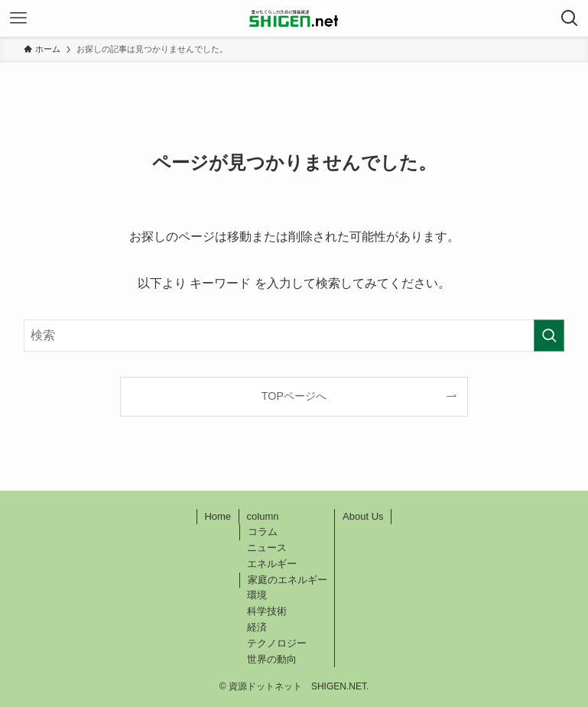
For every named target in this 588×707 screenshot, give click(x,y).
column (263, 516)
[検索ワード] (294, 336)
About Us (363, 516)
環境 (257, 595)
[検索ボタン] (570, 18)
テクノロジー (277, 643)
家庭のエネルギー (288, 580)
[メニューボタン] (18, 18)
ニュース (267, 548)
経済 (257, 627)
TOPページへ (294, 396)
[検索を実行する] (549, 336)
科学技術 (267, 611)
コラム (263, 532)
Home (218, 516)
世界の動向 (272, 659)
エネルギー (272, 564)
